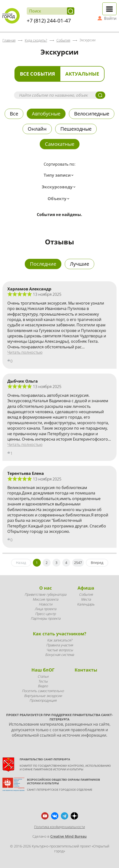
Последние (43, 264)
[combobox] (60, 175)
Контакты (86, 670)
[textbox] (60, 175)
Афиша (86, 588)
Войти (110, 18)
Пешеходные (76, 129)
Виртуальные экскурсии (43, 696)
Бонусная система (59, 655)
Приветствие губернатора (45, 594)
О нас (46, 588)
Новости (46, 604)
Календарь (86, 604)
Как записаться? (60, 640)
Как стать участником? (60, 634)
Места (86, 599)
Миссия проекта (45, 599)
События (86, 594)
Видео (43, 686)
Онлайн (37, 129)
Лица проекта (45, 609)
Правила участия (59, 645)
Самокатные (60, 144)
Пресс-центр (45, 614)
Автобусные (46, 114)
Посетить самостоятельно (43, 691)
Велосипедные (92, 114)
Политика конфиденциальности (59, 827)
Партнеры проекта (46, 618)
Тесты (43, 681)
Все (14, 114)
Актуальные (82, 74)
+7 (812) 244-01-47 (49, 21)
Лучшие (79, 264)
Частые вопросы (60, 650)
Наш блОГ (43, 670)
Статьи (43, 676)
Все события (37, 74)
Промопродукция (43, 700)
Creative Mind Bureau (68, 836)
